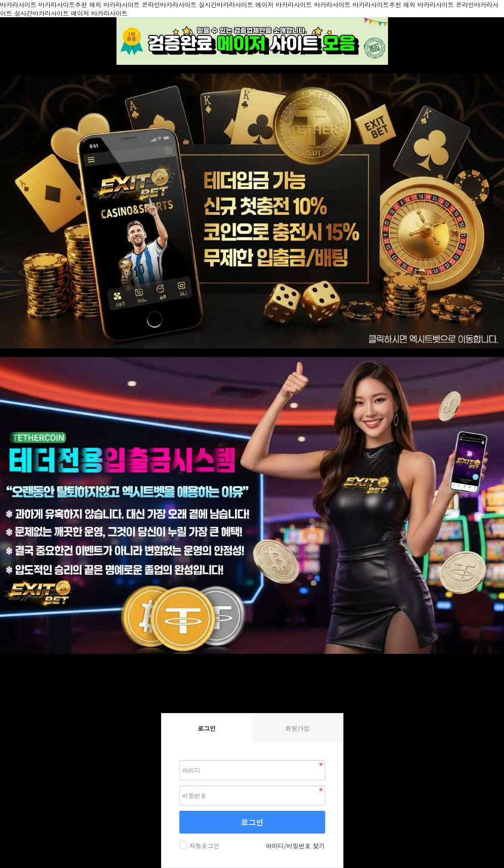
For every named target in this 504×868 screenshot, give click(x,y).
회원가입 (297, 728)
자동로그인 (203, 845)
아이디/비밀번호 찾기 (295, 845)
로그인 (252, 822)
